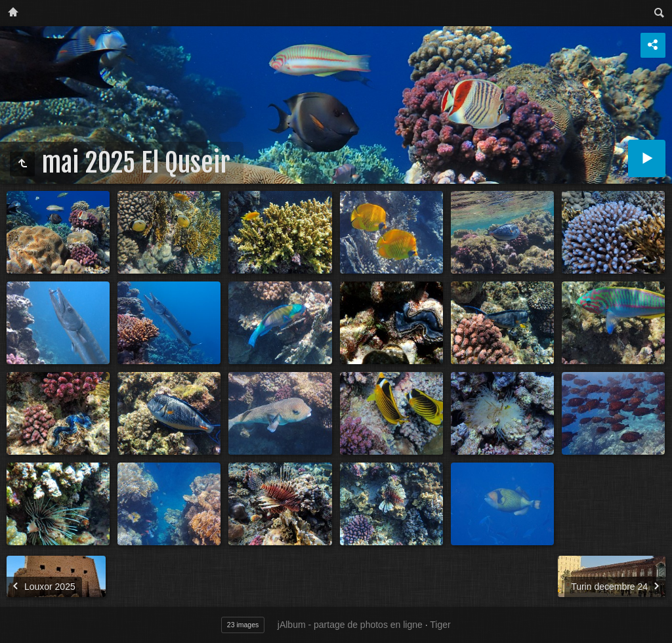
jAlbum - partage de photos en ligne (350, 625)
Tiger (440, 625)
